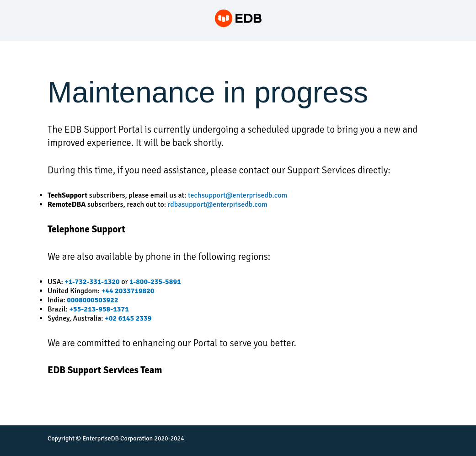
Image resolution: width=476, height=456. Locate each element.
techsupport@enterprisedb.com (238, 195)
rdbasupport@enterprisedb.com (218, 204)
